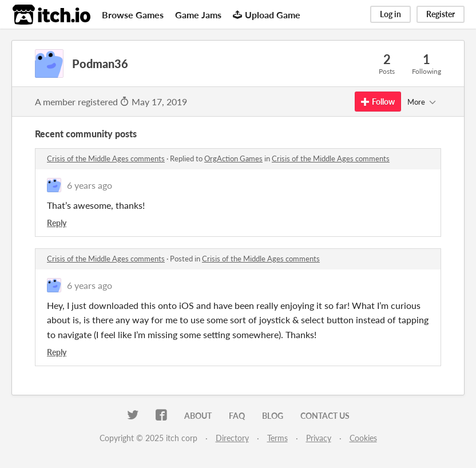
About (198, 416)
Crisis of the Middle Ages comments (106, 158)
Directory (232, 438)
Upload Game (267, 15)
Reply (57, 223)
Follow (378, 102)
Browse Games (133, 15)
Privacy (319, 438)
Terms (277, 438)
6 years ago (90, 185)
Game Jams (198, 15)
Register (441, 14)
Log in (390, 14)
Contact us (325, 416)
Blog (273, 416)
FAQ (237, 416)
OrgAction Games (233, 158)
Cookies (363, 438)
